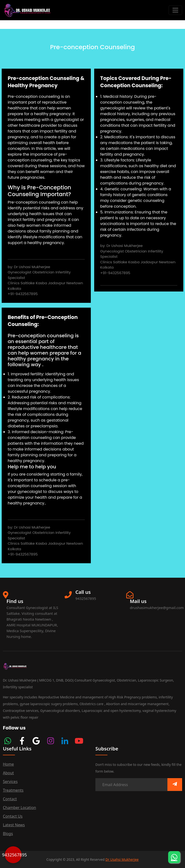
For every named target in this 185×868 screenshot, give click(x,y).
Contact (10, 799)
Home (8, 764)
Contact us (13, 816)
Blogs (8, 834)
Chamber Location (20, 808)
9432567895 (13, 855)
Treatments (13, 790)
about (8, 773)
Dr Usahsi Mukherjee (122, 859)
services (10, 782)
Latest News (14, 825)
